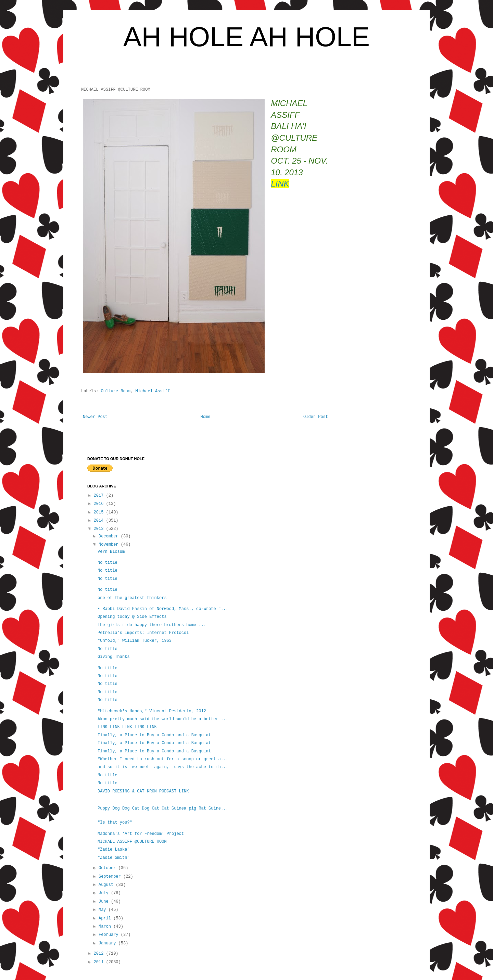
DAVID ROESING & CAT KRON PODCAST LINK (143, 791)
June (105, 902)
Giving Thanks (114, 657)
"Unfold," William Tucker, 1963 (135, 641)
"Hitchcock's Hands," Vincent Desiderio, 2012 (152, 711)
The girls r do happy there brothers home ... (152, 625)
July (105, 893)
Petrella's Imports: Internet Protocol (143, 633)
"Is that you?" (115, 823)
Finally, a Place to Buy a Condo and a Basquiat (154, 735)
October (109, 868)
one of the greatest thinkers (132, 598)
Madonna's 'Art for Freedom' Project (141, 834)
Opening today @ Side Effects (132, 617)
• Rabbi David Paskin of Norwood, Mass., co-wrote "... (163, 609)
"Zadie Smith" (114, 858)
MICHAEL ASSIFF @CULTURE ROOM (132, 842)
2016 (100, 504)
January (109, 943)
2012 (100, 954)
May (104, 910)
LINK (280, 184)
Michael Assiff (153, 391)
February (110, 935)
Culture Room (116, 391)
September (111, 877)
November (110, 545)
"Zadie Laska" (114, 850)
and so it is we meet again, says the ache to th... (163, 767)
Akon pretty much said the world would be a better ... (163, 719)
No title (108, 563)
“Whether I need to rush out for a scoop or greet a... (163, 759)
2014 (100, 521)
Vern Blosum (111, 552)
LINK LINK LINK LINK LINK (128, 727)
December (110, 536)
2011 (100, 962)
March (106, 927)
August (107, 885)
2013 (100, 529)
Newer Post (95, 417)
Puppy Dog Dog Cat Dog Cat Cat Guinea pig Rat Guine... (163, 809)
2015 (100, 512)
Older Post (316, 417)
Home (206, 417)
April (106, 918)
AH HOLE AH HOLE (246, 37)
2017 (100, 496)
